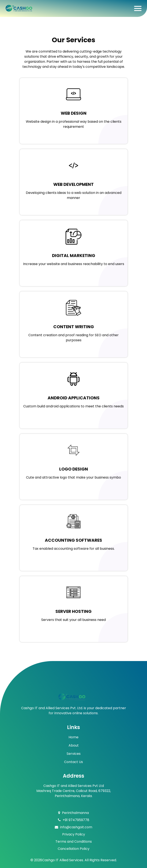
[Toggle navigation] (138, 8)
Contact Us (73, 762)
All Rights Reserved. (101, 860)
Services (74, 754)
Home (73, 737)
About (74, 745)
